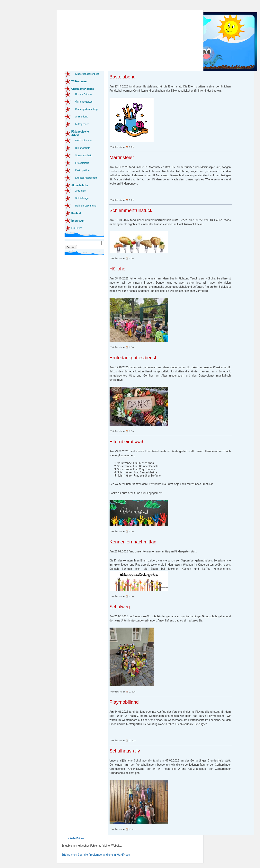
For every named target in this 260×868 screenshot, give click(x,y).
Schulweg (120, 607)
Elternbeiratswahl (128, 442)
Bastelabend (123, 77)
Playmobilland (124, 702)
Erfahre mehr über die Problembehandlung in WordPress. (96, 855)
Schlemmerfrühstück (131, 210)
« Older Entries (76, 838)
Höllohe (117, 269)
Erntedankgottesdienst (133, 358)
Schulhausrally (125, 751)
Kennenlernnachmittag (133, 542)
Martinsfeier (122, 157)
